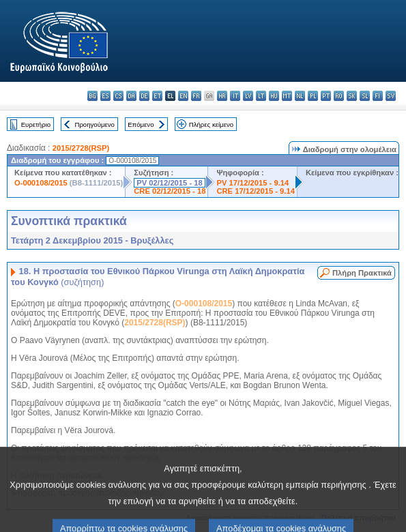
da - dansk (131, 96)
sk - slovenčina (352, 96)
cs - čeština (118, 96)
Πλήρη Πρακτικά (362, 273)
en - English (183, 96)
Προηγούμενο (94, 124)
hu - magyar (274, 96)
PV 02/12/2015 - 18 (169, 183)
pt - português (326, 96)
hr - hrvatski (222, 96)
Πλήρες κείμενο (211, 124)
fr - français (196, 96)
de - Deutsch (144, 96)
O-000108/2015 (41, 183)
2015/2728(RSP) (81, 148)
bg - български (92, 96)
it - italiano (235, 96)
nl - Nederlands (300, 96)
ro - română (339, 96)
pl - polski (313, 96)
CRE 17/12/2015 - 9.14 (255, 191)
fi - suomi (378, 96)
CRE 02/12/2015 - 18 (170, 191)
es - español (105, 96)
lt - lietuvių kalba (261, 96)
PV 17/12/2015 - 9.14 (252, 183)
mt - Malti (287, 96)
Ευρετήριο (36, 124)
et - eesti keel (157, 96)
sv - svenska (391, 96)
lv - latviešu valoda (248, 96)
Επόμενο (141, 124)
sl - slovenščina (365, 96)
